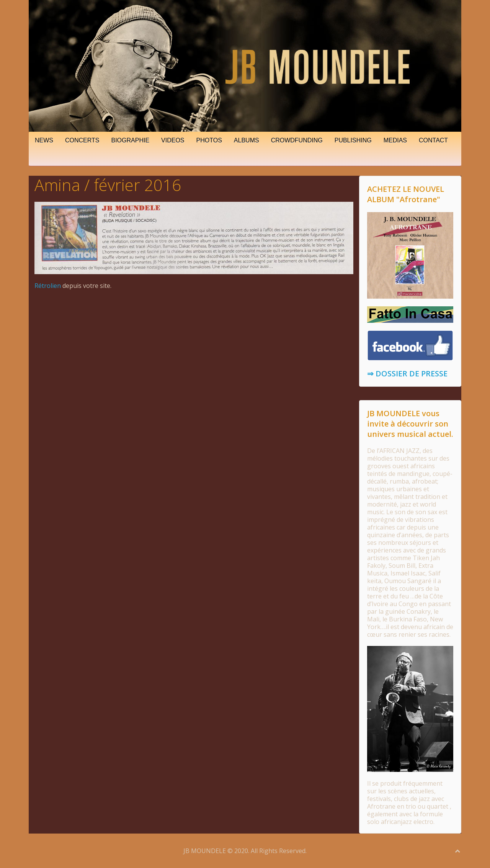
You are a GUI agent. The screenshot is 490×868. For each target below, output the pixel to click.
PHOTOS (209, 140)
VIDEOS (173, 140)
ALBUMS (247, 140)
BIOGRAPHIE (131, 140)
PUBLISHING (353, 140)
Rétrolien (48, 286)
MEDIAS (395, 140)
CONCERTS (82, 140)
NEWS (44, 140)
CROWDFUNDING (297, 140)
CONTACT (433, 140)
